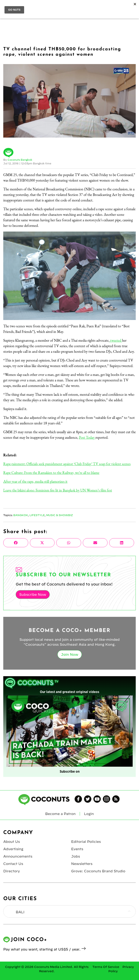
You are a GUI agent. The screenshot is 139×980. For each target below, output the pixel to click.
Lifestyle (37, 515)
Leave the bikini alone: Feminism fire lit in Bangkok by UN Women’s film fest (58, 490)
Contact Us (13, 864)
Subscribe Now (33, 595)
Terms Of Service (106, 967)
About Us (12, 842)
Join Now (70, 654)
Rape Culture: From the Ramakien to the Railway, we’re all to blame (51, 473)
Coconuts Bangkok (20, 160)
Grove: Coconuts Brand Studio (98, 871)
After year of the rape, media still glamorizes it (35, 481)
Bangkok (21, 515)
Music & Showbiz (59, 515)
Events (77, 849)
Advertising (13, 849)
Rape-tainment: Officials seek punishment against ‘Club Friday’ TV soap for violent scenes (67, 464)
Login (89, 814)
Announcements (18, 856)
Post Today (87, 437)
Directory (12, 871)
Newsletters (82, 864)
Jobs (76, 856)
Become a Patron (60, 814)
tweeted (116, 340)
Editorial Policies (86, 842)
